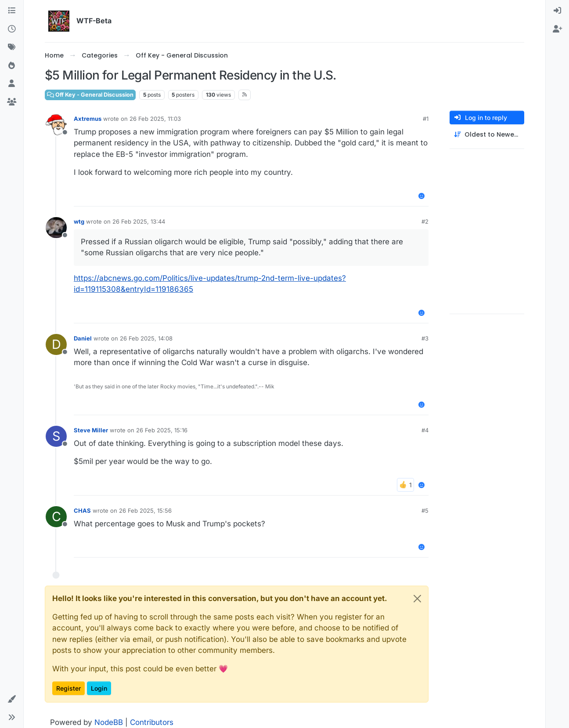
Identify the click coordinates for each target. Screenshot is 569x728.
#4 (425, 430)
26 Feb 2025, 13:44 (139, 221)
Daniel (83, 338)
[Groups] (12, 102)
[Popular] (12, 66)
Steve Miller (91, 430)
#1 (426, 119)
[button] (12, 699)
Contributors (152, 722)
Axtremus (88, 119)
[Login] (557, 11)
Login (99, 688)
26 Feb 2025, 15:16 (162, 430)
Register (68, 688)
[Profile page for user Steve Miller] (56, 436)
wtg (79, 221)
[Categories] (12, 11)
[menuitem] (557, 11)
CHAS (82, 511)
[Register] (557, 29)
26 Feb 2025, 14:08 (146, 338)
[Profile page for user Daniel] (56, 344)
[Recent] (12, 29)
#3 (425, 338)
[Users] (12, 84)
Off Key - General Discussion (90, 95)
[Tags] (12, 47)
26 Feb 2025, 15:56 (145, 511)
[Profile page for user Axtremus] (56, 125)
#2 (425, 221)
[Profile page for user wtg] (56, 228)
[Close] (417, 599)
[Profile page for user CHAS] (56, 517)
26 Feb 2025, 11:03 (155, 119)
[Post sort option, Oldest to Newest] (487, 135)
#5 (425, 511)
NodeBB (109, 722)
